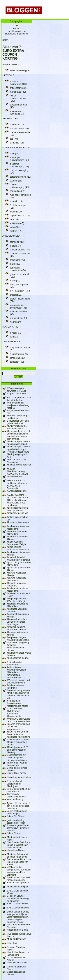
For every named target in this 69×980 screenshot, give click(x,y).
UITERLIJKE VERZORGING (16, 148)
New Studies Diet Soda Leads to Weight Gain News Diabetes (18, 845)
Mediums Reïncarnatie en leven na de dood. (18, 856)
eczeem (16, 181)
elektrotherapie (19, 354)
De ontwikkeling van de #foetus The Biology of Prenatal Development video (18, 694)
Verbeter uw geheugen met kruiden (18, 417)
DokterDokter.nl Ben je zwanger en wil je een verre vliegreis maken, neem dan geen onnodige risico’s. (18, 917)
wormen (15, 322)
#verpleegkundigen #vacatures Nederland (18, 639)
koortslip (16, 201)
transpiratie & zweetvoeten (18, 307)
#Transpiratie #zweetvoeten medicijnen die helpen (18, 703)
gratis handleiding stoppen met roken (16, 822)
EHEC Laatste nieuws (18, 904)
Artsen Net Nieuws (16, 816)
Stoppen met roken (16, 394)
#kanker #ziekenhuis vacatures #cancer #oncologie (17, 622)
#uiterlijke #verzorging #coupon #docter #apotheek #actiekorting (19, 734)
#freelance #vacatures (18, 522)
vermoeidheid (19, 318)
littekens (16, 212)
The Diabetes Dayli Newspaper (16, 461)
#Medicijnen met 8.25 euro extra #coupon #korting (17, 750)
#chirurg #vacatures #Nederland (17, 579)
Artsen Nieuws (14, 833)
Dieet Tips (12, 943)
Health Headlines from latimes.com (18, 954)
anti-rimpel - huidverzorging (19, 159)
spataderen (17, 223)
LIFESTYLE (8, 75)
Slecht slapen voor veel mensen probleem (18, 879)
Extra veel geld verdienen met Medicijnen (14, 784)
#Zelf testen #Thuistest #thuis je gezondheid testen (18, 742)
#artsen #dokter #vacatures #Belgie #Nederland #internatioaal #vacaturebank (16, 672)
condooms (17, 125)
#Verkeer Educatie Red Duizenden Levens (18, 681)
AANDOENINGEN (11, 236)
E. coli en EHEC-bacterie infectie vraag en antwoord (18, 898)
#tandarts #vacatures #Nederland (17, 533)
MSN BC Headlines (16, 939)
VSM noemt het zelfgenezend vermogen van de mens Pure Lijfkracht (19, 871)
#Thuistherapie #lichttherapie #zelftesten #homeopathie (14, 712)
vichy (15, 227)
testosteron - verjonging (17, 112)
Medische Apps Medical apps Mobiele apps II (19, 443)
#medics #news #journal (19, 465)
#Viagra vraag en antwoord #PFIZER (16, 390)
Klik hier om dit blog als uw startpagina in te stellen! (17, 30)
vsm (14, 337)
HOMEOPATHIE (10, 327)
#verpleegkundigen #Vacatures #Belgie (16, 600)
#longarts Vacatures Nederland (17, 584)
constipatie (17, 260)
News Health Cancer (17, 963)
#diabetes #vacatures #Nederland (17, 590)
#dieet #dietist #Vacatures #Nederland (18, 548)
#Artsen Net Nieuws (17, 491)
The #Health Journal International (17, 764)
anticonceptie (18, 88)
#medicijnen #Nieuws (17, 513)
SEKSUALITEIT (10, 119)
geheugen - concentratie (18, 269)
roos (14, 219)
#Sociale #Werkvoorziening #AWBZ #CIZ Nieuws (17, 471)
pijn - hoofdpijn (20, 291)
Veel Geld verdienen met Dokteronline (19, 790)
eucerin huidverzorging (19, 186)
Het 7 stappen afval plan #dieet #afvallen (19, 399)
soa (14, 139)
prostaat (16, 295)
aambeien (17, 242)
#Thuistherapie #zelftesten (14, 663)
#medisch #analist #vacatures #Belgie (16, 628)
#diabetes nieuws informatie (16, 687)
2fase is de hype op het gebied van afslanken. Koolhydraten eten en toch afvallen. (18, 435)
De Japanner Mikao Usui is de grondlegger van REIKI (19, 862)
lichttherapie (17, 358)
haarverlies (17, 191)
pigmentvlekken (20, 216)
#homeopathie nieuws (18, 658)
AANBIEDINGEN (11, 65)
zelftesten (17, 362)
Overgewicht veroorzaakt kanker (16, 795)
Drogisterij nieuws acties (19, 777)
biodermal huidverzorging (19, 165)
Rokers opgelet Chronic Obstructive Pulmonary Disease (18, 828)
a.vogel (16, 333)
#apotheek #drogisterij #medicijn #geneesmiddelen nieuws (18, 646)
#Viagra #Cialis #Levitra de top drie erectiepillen (19, 720)
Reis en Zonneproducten (19, 883)
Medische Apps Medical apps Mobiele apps (19, 448)
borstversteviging (20, 177)
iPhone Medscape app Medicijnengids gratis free (18, 454)
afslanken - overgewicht (18, 83)
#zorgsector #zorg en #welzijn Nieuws (17, 509)
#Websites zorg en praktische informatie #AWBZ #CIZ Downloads (17, 484)
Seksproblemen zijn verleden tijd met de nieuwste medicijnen (17, 758)
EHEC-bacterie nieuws (18, 908)
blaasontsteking (20, 250)
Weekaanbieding (15, 799)
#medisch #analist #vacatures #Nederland (18, 559)
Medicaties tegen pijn (17, 887)
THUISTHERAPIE (11, 342)
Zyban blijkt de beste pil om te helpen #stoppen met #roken (18, 806)
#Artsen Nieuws (15, 477)
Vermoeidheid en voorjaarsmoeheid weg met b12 (18, 405)
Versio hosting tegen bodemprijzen (17, 812)
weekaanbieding (20, 71)
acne (14, 154)
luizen (15, 281)
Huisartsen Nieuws (16, 850)
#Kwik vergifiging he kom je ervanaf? (17, 427)
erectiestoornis (19, 129)
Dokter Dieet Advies (17, 773)
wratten (16, 231)
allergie (16, 246)
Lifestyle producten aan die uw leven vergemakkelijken (18, 727)
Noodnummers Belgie (18, 930)
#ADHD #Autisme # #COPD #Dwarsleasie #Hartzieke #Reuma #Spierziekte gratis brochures (18, 500)
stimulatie (17, 143)
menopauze (18, 92)
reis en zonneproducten (18, 98)
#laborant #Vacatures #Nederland (17, 605)
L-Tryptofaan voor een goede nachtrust (18, 422)
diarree (15, 264)
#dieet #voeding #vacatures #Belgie (16, 543)
